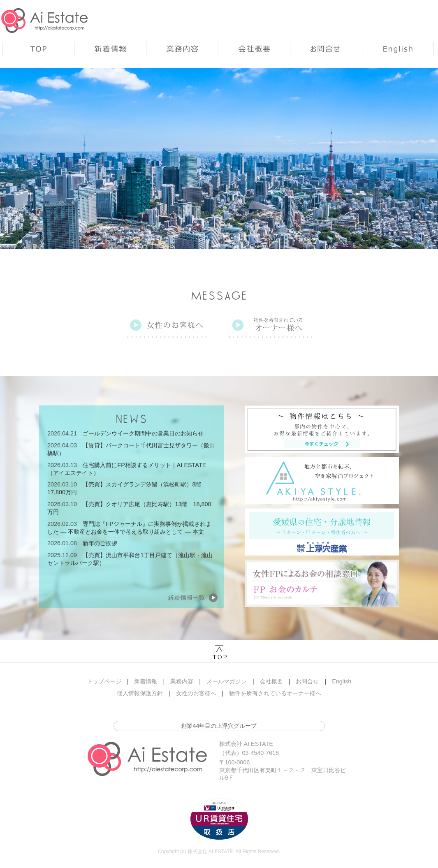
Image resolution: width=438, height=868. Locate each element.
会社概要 (254, 49)
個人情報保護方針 (140, 693)
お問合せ (326, 49)
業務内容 (182, 49)
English (398, 49)
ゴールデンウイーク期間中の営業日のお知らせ (143, 433)
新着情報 (110, 49)
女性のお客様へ (196, 693)
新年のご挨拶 (100, 543)
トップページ (38, 49)
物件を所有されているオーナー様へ (275, 693)
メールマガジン (227, 681)
